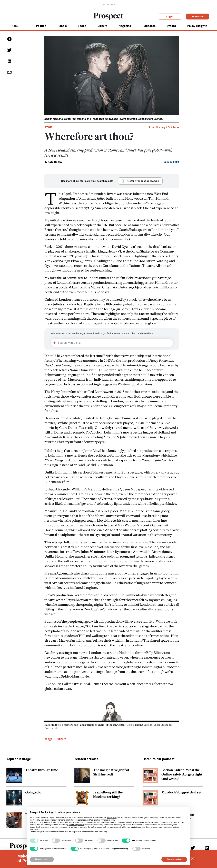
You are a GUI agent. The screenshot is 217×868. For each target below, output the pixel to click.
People (62, 26)
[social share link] (9, 72)
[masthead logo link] (109, 16)
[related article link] (36, 777)
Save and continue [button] (174, 859)
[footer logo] (22, 849)
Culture (102, 26)
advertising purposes (76, 825)
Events (171, 26)
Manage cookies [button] (42, 859)
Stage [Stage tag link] (48, 127)
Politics (41, 26)
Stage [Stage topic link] (48, 739)
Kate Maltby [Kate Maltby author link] (55, 162)
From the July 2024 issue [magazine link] (164, 127)
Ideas (82, 26)
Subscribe (198, 16)
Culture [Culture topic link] (61, 739)
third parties (69, 822)
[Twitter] (193, 848)
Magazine (125, 26)
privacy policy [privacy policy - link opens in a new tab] (112, 818)
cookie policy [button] (110, 820)
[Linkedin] (207, 848)
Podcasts (149, 26)
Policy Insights (197, 26)
